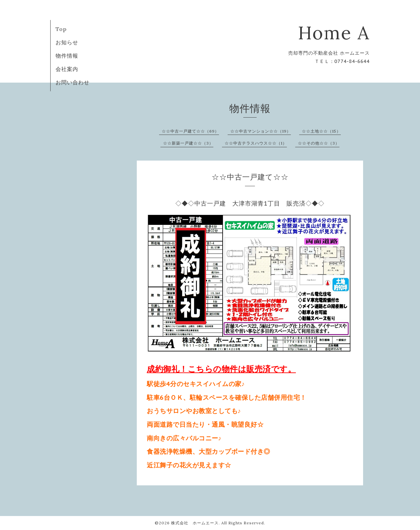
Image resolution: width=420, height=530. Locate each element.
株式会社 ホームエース (195, 523)
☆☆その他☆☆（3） (319, 143)
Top (61, 29)
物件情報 (67, 56)
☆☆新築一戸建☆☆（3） (188, 143)
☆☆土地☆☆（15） (321, 131)
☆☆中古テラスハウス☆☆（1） (256, 143)
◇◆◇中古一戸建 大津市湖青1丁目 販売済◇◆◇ (250, 203)
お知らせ (67, 42)
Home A (334, 33)
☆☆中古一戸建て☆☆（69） (190, 131)
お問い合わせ (73, 82)
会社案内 (67, 69)
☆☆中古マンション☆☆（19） (261, 131)
